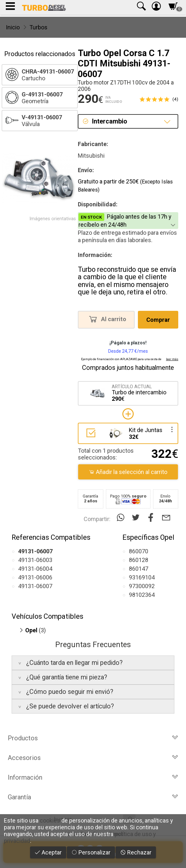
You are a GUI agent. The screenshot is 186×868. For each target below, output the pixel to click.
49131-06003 (35, 560)
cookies (50, 820)
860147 (139, 569)
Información (93, 777)
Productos (93, 738)
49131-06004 (35, 569)
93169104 (142, 577)
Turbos (38, 27)
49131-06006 (35, 577)
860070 (139, 551)
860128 (139, 560)
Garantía (93, 797)
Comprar (158, 320)
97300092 (142, 586)
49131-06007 (35, 586)
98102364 (142, 595)
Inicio (13, 27)
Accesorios (93, 758)
